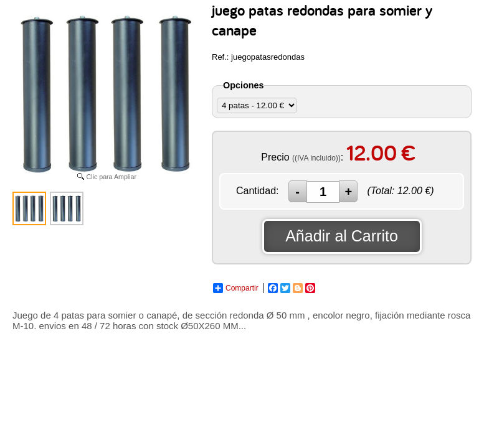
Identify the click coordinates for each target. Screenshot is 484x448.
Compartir (236, 288)
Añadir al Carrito (342, 236)
